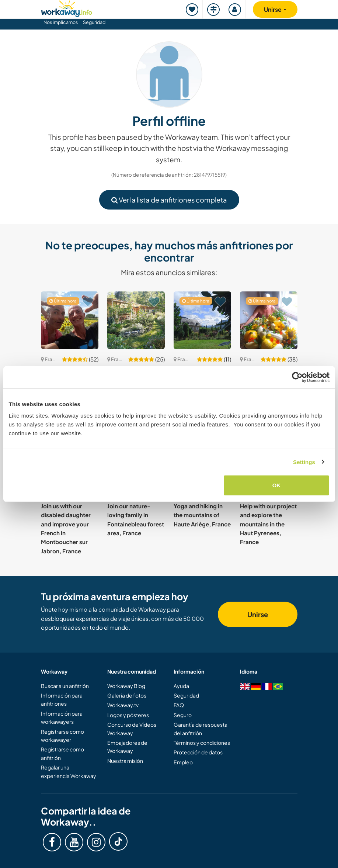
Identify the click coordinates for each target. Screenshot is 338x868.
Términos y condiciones (202, 743)
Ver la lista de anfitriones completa (169, 200)
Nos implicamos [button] (61, 22)
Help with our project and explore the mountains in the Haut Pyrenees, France (268, 524)
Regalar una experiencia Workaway (69, 771)
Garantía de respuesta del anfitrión (201, 729)
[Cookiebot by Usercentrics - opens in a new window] (297, 377)
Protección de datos (198, 752)
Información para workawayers (62, 717)
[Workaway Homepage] (67, 8)
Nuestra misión (125, 761)
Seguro (183, 715)
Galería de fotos (127, 695)
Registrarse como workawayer (62, 736)
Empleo (183, 762)
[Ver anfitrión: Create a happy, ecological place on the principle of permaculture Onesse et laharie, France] (269, 320)
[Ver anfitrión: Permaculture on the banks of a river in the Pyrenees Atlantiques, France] (136, 320)
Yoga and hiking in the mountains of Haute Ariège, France (202, 515)
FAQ (179, 705)
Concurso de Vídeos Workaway (132, 729)
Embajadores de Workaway (127, 747)
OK (277, 485)
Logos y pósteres (128, 715)
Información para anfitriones (62, 699)
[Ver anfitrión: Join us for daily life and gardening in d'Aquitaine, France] (70, 320)
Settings (304, 462)
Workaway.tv (123, 705)
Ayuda (181, 686)
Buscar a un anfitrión (65, 686)
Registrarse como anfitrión (62, 753)
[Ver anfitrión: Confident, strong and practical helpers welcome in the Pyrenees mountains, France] (202, 320)
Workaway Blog (126, 686)
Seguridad (94, 22)
